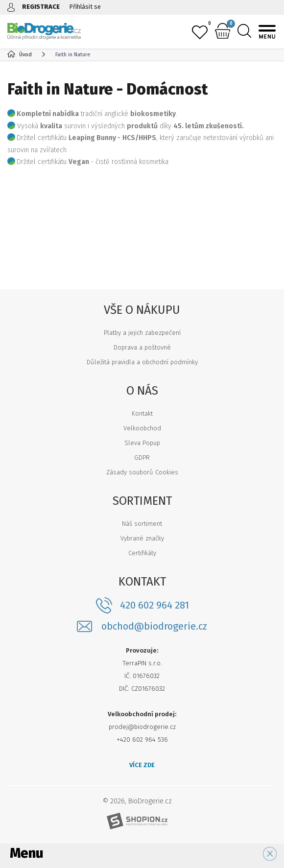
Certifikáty (142, 553)
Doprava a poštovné (142, 347)
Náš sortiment (142, 524)
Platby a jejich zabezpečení (142, 333)
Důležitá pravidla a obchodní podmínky (142, 362)
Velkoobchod (142, 428)
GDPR (142, 457)
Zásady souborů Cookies (142, 472)
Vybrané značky (142, 538)
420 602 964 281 (154, 605)
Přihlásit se (85, 7)
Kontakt (142, 413)
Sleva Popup (142, 443)
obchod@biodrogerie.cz (154, 626)
